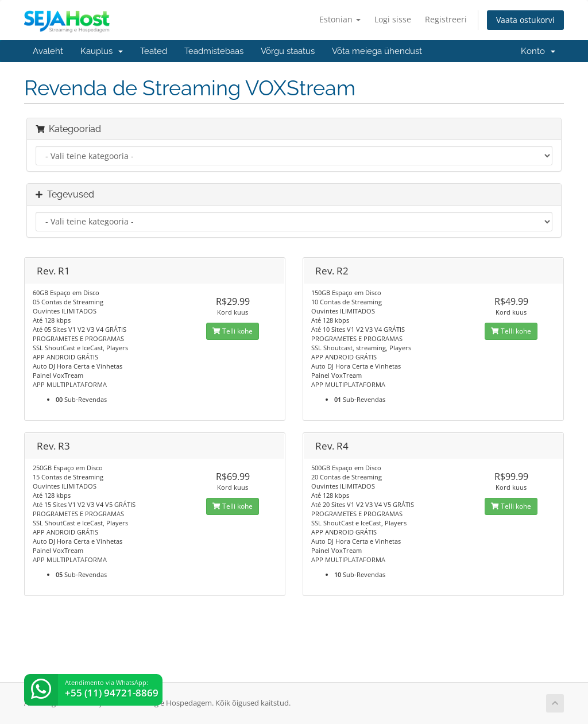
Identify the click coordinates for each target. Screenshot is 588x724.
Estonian (340, 19)
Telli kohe (233, 331)
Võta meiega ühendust (377, 51)
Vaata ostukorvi (525, 20)
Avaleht (48, 51)
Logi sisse (393, 19)
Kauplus (102, 51)
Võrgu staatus (288, 51)
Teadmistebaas (214, 51)
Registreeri (446, 19)
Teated (154, 51)
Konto (538, 51)
